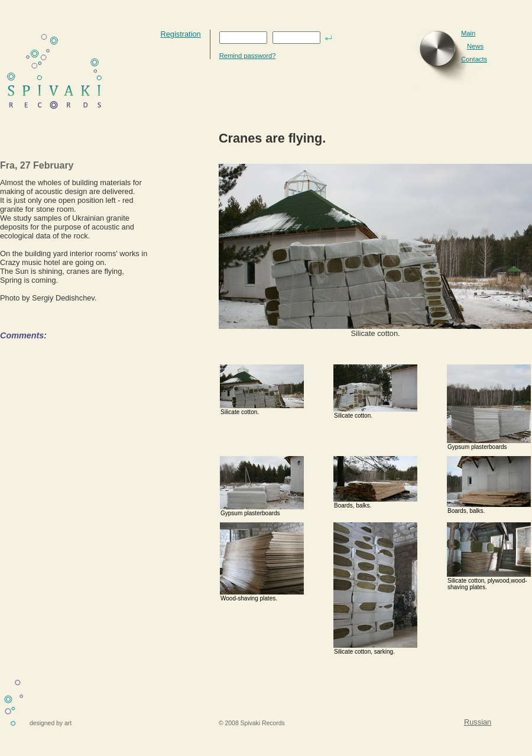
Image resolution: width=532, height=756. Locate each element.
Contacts (474, 59)
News (475, 46)
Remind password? (248, 56)
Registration (180, 34)
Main (468, 33)
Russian (478, 722)
